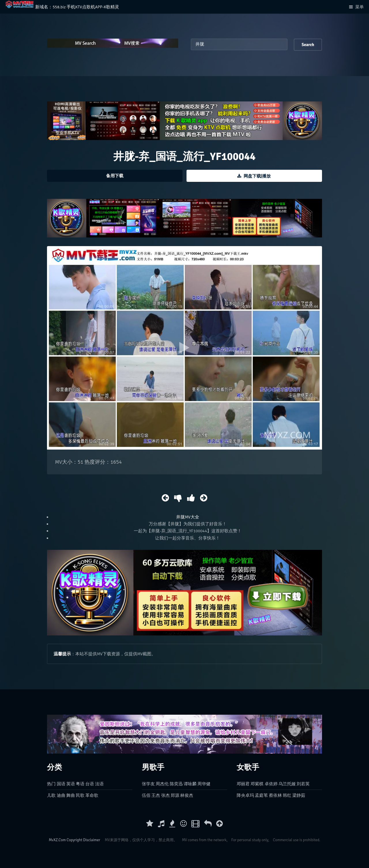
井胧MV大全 (188, 517)
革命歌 (92, 795)
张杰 (165, 795)
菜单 (359, 7)
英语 (71, 784)
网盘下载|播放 (257, 176)
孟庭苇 (261, 795)
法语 (99, 784)
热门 (51, 784)
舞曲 (71, 795)
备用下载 (115, 176)
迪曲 (61, 795)
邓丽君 (243, 784)
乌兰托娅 (287, 784)
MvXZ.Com (57, 840)
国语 (61, 784)
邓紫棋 (257, 784)
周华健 (204, 784)
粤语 (80, 784)
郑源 (175, 795)
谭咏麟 (190, 784)
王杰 (156, 795)
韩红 (287, 795)
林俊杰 (187, 795)
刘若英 (303, 784)
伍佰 (146, 795)
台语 (90, 784)
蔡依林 (275, 795)
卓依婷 (271, 784)
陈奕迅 (176, 784)
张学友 (148, 784)
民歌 (80, 795)
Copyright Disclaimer (83, 840)
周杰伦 (162, 784)
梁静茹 (299, 795)
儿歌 (51, 795)
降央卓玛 (245, 795)
